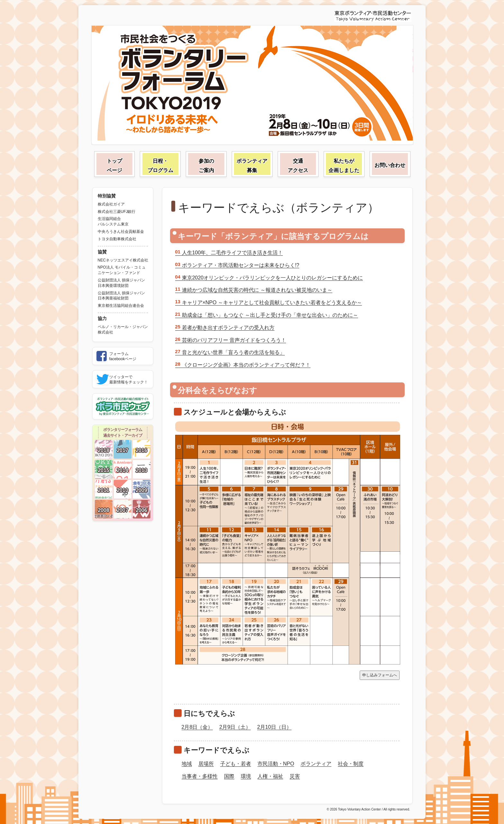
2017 (122, 450)
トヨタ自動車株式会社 (117, 239)
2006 (141, 510)
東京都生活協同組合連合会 (121, 306)
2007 (122, 510)
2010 (122, 490)
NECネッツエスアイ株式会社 (123, 260)
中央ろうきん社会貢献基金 (121, 232)
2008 (104, 510)
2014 (122, 470)
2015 (104, 470)
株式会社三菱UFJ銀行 (117, 212)
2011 (104, 490)
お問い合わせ (390, 165)
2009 (141, 490)
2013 (141, 470)
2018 (104, 450)
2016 (141, 450)
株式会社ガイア (111, 204)
